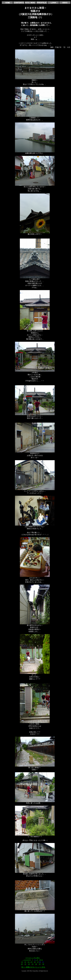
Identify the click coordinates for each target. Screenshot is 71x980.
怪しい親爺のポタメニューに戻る (33, 967)
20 (22, 964)
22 (29, 964)
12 (22, 962)
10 (40, 960)
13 (25, 962)
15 (31, 962)
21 (25, 964)
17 (38, 962)
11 (42, 960)
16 (35, 962)
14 (28, 962)
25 (40, 964)
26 (43, 964)
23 (33, 964)
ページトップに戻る (33, 958)
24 (36, 964)
